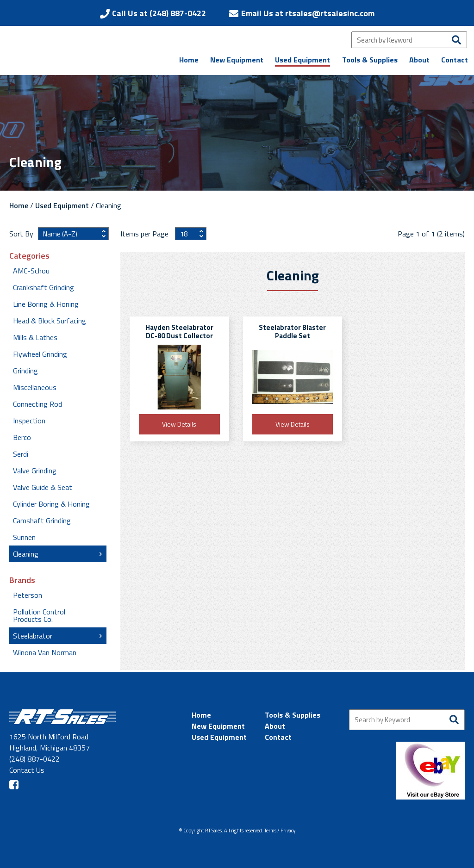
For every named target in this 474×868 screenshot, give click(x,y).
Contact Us (27, 770)
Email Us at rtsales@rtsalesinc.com (308, 13)
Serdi (21, 454)
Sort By (21, 234)
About (275, 726)
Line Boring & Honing (46, 304)
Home (19, 205)
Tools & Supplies (293, 715)
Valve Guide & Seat (43, 487)
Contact (278, 737)
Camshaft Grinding (42, 521)
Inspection (29, 421)
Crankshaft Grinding (44, 287)
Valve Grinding (35, 471)
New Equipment (218, 726)
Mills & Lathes (35, 337)
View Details (179, 424)
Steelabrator (33, 636)
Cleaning (26, 554)
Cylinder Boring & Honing (51, 504)
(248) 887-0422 (34, 759)
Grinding (25, 371)
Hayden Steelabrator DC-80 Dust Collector (179, 332)
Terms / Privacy (280, 831)
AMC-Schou (31, 271)
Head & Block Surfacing (50, 321)
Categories (29, 256)
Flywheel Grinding (40, 354)
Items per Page (145, 234)
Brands (22, 580)
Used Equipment (62, 205)
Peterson (28, 595)
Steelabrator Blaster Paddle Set (292, 332)
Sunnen (24, 537)
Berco (22, 437)
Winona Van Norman (45, 652)
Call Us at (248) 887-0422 (159, 13)
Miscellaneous (35, 387)
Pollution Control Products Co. (39, 615)
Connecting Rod (37, 404)
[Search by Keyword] (409, 40)
